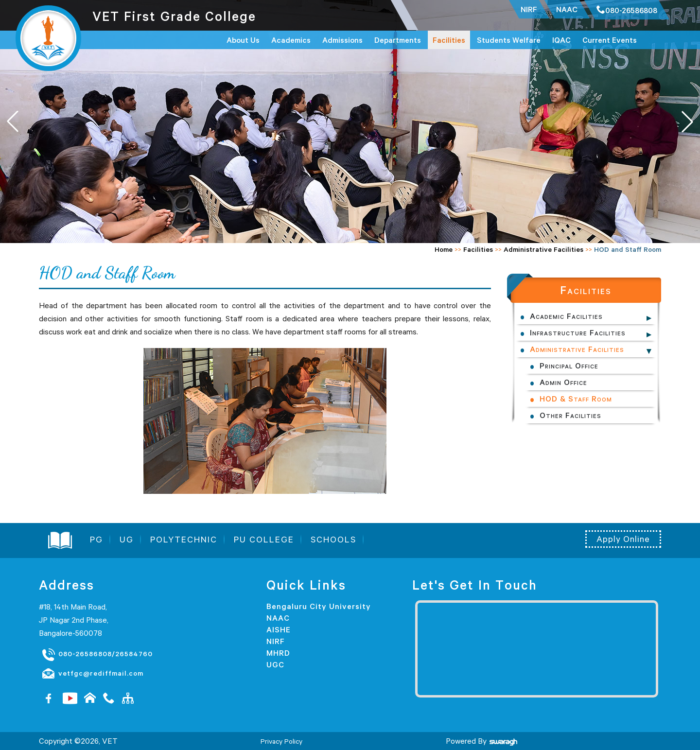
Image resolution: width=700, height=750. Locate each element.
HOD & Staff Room (576, 399)
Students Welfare (509, 40)
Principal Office (569, 366)
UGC (275, 664)
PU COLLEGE (264, 540)
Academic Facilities (566, 316)
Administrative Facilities (543, 249)
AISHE (279, 629)
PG (96, 540)
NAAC (278, 618)
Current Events (610, 40)
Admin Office (563, 382)
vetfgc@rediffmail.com (92, 674)
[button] (687, 122)
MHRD (278, 653)
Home (444, 249)
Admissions (342, 40)
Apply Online (623, 539)
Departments (398, 40)
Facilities (449, 40)
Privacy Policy (281, 741)
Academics (291, 40)
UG (127, 540)
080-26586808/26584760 (97, 654)
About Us (243, 40)
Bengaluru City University (319, 606)
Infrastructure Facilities (578, 332)
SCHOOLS (333, 540)
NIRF (276, 641)
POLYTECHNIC (184, 540)
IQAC (561, 40)
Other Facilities (570, 415)
